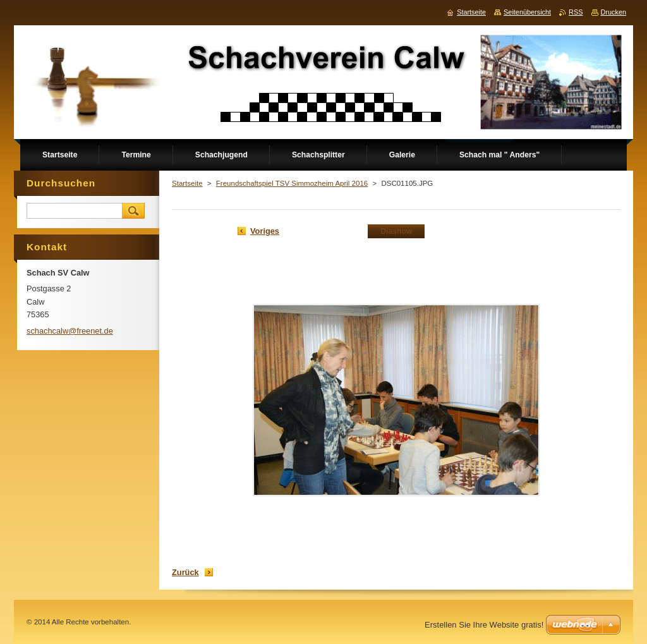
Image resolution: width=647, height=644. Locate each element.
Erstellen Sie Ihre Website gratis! (484, 625)
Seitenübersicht (527, 12)
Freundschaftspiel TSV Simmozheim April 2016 (292, 183)
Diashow (396, 231)
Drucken (614, 12)
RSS (576, 12)
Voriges (265, 231)
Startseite (187, 183)
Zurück (185, 572)
